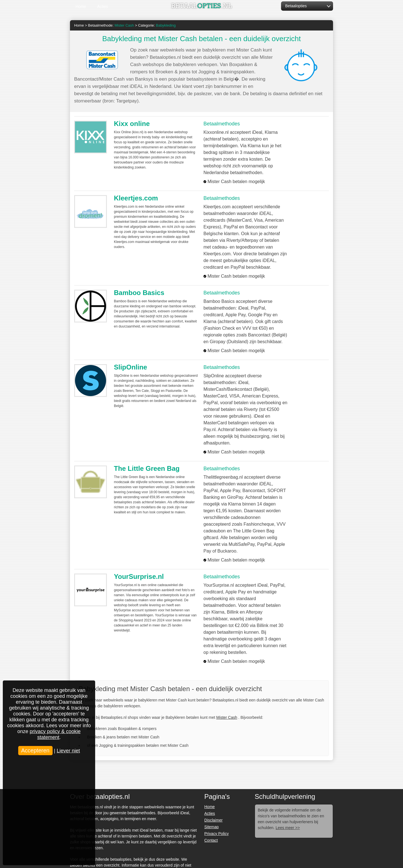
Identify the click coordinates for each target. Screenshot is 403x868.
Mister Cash (227, 717)
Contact (211, 840)
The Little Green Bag (147, 468)
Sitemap (211, 827)
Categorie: (157, 25)
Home (81, 6)
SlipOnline (131, 367)
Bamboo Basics (139, 293)
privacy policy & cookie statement (55, 734)
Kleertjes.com (136, 198)
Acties (102, 6)
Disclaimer (213, 820)
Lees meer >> (288, 828)
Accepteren (35, 750)
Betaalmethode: (111, 25)
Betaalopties (296, 6)
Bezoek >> (309, 136)
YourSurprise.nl (139, 576)
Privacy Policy (216, 834)
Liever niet (68, 751)
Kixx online (132, 124)
